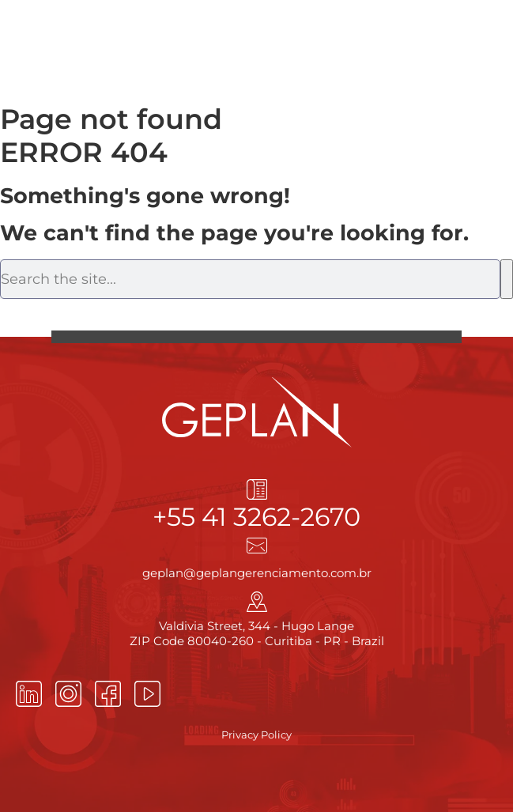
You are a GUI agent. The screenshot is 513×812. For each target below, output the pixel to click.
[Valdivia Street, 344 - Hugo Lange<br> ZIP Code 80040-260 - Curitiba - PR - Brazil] (257, 602)
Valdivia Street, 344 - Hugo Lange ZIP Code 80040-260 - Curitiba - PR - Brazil (257, 634)
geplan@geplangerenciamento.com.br (257, 573)
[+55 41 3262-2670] (257, 489)
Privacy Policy (256, 735)
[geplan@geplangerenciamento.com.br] (257, 546)
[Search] (507, 279)
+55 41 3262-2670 (256, 517)
